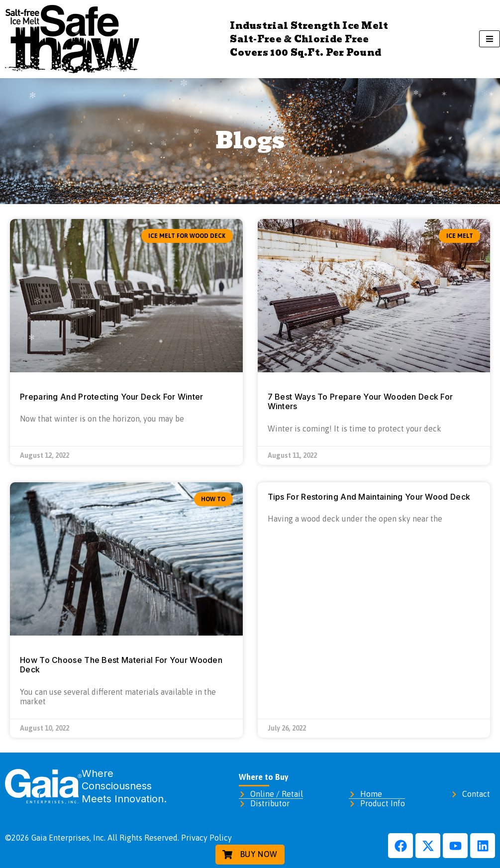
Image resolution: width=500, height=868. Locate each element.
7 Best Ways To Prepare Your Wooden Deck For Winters (360, 401)
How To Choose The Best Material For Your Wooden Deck (121, 665)
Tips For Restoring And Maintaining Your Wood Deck (369, 497)
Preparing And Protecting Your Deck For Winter (112, 397)
